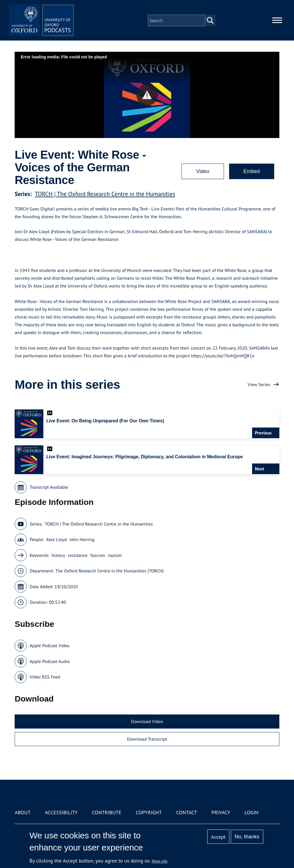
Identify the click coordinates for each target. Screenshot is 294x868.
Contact (186, 812)
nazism (115, 555)
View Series (259, 384)
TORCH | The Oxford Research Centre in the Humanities (105, 194)
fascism (98, 555)
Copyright (149, 812)
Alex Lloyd (56, 539)
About (23, 812)
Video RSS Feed (45, 677)
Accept (218, 837)
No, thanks (247, 837)
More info (160, 861)
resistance (78, 555)
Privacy (221, 812)
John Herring (82, 539)
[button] (147, 95)
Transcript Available (49, 487)
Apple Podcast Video (50, 645)
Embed (252, 171)
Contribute (107, 812)
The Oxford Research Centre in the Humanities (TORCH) (110, 571)
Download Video (147, 721)
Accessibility (61, 812)
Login (252, 812)
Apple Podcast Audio (50, 661)
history (58, 555)
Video (203, 171)
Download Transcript (147, 739)
